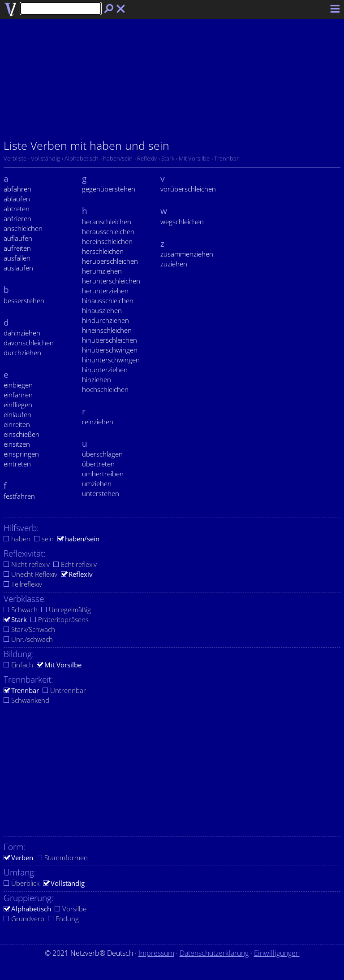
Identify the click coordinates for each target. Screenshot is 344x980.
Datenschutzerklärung (214, 953)
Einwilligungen (277, 953)
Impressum (156, 953)
